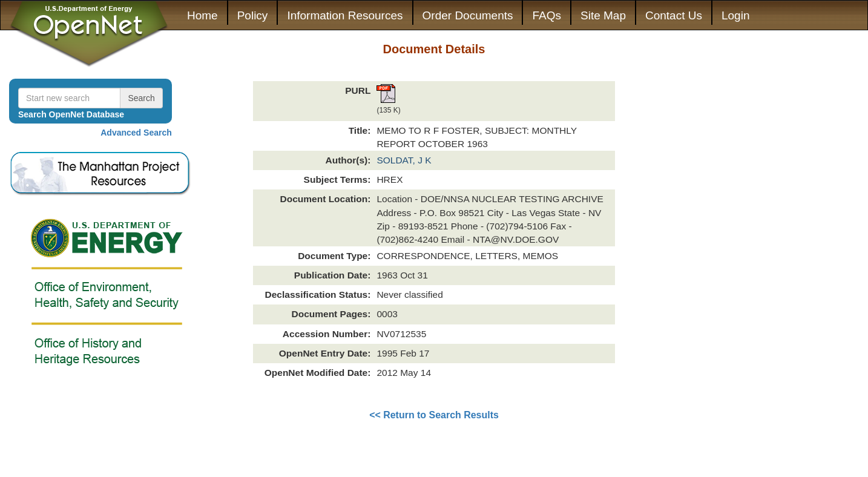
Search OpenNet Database (71, 114)
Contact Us (674, 15)
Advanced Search (136, 133)
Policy (253, 15)
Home (202, 15)
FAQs (547, 15)
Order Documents (468, 15)
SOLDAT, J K (404, 160)
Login (736, 15)
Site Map (603, 15)
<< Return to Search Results (434, 415)
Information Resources (345, 15)
